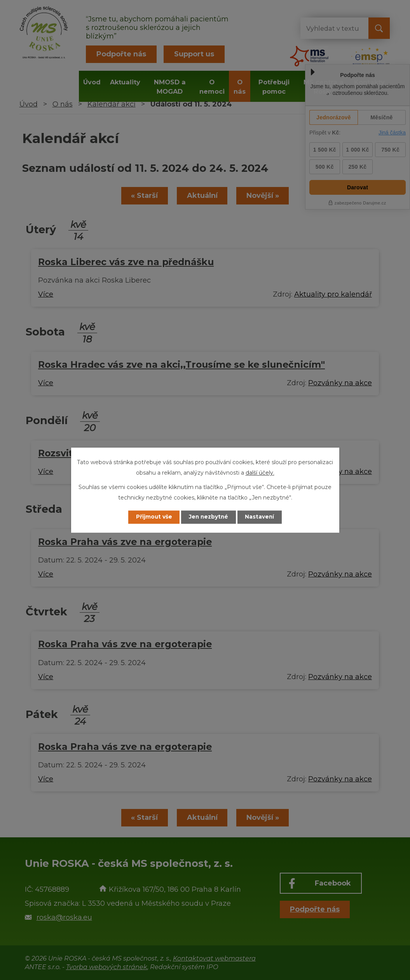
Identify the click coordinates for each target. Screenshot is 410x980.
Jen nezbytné (208, 517)
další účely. (260, 473)
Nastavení (262, 517)
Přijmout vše (152, 517)
